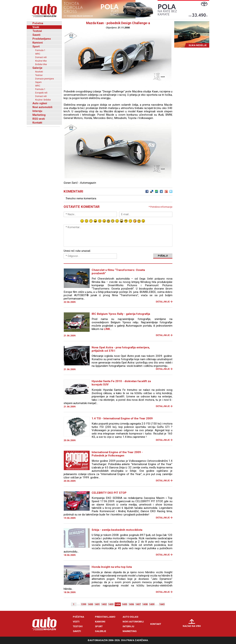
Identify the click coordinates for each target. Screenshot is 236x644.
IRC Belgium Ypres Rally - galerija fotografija (121, 314)
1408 (145, 604)
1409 (152, 604)
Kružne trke (41, 61)
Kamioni (38, 43)
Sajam (38, 82)
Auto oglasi (40, 103)
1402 (104, 604)
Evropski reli (41, 93)
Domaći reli (41, 57)
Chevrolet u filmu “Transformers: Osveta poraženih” (118, 272)
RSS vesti (39, 119)
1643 (162, 604)
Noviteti (39, 72)
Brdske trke (41, 64)
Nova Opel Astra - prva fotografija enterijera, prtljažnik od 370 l (121, 349)
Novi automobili (42, 107)
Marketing (39, 115)
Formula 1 (40, 50)
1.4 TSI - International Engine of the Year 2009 (122, 418)
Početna (38, 23)
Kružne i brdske (43, 100)
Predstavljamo (42, 39)
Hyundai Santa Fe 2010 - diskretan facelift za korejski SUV (121, 383)
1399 (84, 604)
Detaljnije (163, 302)
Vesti (36, 27)
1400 (90, 604)
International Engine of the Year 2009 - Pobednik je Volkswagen (117, 454)
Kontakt (37, 123)
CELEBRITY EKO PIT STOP (109, 493)
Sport (36, 46)
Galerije (37, 68)
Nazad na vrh (192, 626)
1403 (111, 604)
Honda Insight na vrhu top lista (112, 567)
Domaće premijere (45, 79)
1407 (138, 604)
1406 (131, 604)
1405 (124, 604)
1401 (97, 604)
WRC (38, 54)
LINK (107, 329)
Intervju (37, 111)
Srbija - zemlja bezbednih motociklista (117, 530)
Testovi (37, 31)
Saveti (36, 35)
